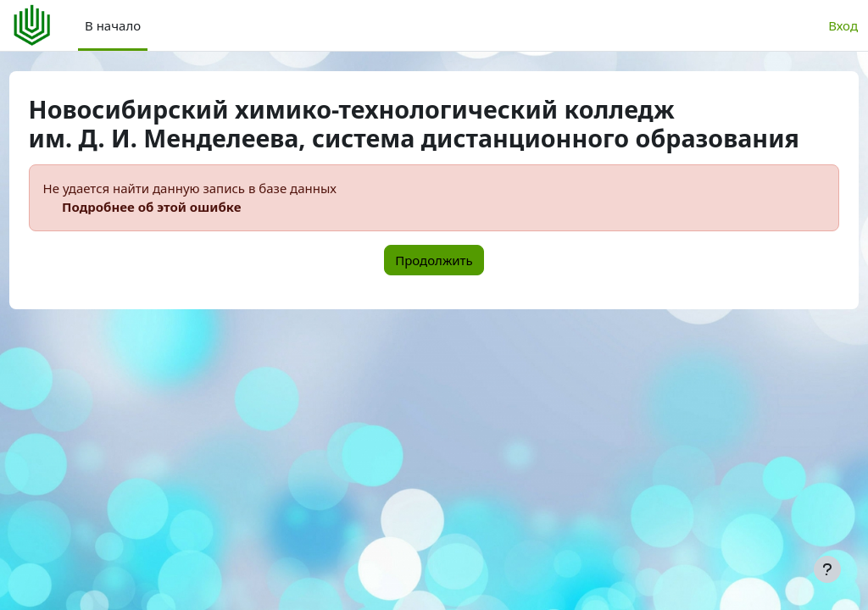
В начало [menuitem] (113, 25)
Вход (843, 25)
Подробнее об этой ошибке (184, 236)
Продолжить (434, 289)
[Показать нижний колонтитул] (827, 569)
